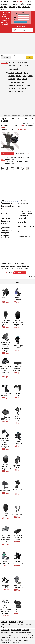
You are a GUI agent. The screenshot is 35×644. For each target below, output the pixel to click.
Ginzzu (19, 76)
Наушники (14, 4)
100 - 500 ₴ (12, 63)
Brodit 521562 (6, 491)
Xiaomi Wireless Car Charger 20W (6, 467)
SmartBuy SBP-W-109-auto (18, 419)
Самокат (4, 640)
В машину (12, 82)
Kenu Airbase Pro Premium (6, 395)
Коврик (11, 91)
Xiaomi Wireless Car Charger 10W (18, 323)
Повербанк (4, 7)
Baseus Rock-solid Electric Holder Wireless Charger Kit (6, 443)
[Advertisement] (17, 43)
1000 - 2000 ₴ (13, 66)
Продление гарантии (23, 624)
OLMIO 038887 (18, 611)
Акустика (13, 1)
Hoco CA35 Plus (18, 491)
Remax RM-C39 (6, 299)
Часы (13, 632)
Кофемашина (21, 632)
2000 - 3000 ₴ (25, 66)
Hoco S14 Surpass (18, 299)
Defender (19, 73)
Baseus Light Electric (18, 347)
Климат (31, 637)
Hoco (25, 76)
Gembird (11, 76)
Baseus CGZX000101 (6, 563)
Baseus (11, 73)
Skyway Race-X (6, 515)
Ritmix (30, 76)
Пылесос (12, 7)
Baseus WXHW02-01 (18, 443)
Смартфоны (4, 1)
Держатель (20, 1)
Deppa (26, 73)
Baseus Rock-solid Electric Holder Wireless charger (6, 370)
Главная (4, 622)
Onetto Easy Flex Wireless (18, 587)
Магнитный (23, 88)
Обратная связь (7, 627)
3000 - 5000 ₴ (13, 69)
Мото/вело (21, 82)
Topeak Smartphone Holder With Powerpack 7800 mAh (6, 538)
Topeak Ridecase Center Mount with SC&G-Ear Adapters (6, 609)
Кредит (20, 622)
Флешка (25, 640)
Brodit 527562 (18, 515)
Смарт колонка (6, 637)
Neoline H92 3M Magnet (6, 418)
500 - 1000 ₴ (22, 63)
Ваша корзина (23, 27)
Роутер (18, 7)
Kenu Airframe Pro (18, 394)
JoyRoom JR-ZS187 (18, 467)
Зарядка (28, 1)
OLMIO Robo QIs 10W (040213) (6, 323)
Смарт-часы (26, 7)
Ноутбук (21, 4)
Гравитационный (15, 85)
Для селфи (13, 635)
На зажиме (26, 85)
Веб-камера (5, 632)
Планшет (28, 4)
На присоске (13, 88)
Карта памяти (5, 4)
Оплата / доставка (8, 624)
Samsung (12, 79)
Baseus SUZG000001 (18, 562)
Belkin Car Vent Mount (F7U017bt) (18, 368)
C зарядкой (19, 91)
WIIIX (19, 79)
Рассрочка (12, 622)
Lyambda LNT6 (6, 586)
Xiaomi (25, 79)
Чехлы (2, 9)
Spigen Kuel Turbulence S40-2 (18, 537)
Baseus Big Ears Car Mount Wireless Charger (6, 347)
